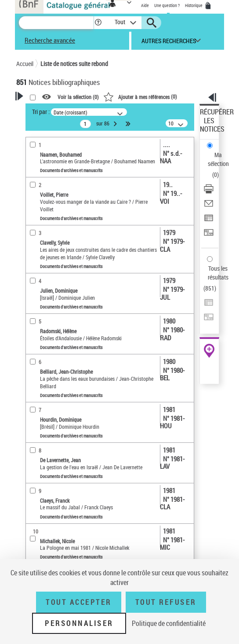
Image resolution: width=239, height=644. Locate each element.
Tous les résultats (218, 273)
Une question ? (167, 5)
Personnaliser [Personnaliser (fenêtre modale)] (79, 623)
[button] (98, 23)
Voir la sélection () (78, 97)
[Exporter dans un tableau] (209, 221)
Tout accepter (79, 602)
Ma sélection (218, 159)
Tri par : (41, 112)
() (140, 96)
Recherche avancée (50, 40)
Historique (194, 5)
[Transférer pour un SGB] (209, 235)
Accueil (25, 64)
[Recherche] (56, 23)
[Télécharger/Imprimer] (209, 192)
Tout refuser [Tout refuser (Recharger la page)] (166, 602)
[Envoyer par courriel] (209, 206)
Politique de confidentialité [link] (169, 623)
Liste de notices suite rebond (74, 64)
